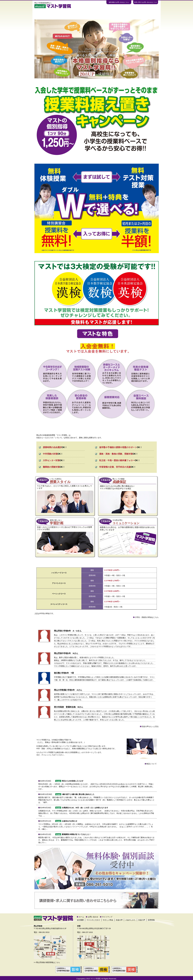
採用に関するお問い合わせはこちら (146, 2)
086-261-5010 (44, 932)
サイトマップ (107, 917)
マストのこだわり (61, 14)
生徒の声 (96, 14)
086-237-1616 (87, 932)
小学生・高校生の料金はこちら (147, 617)
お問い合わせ (150, 14)
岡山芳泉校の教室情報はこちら (48, 962)
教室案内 (114, 14)
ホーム (43, 14)
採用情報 (151, 920)
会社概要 (80, 920)
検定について (151, 764)
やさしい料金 (79, 14)
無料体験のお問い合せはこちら (119, 2)
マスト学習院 (96, 979)
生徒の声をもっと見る (150, 726)
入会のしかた (132, 14)
